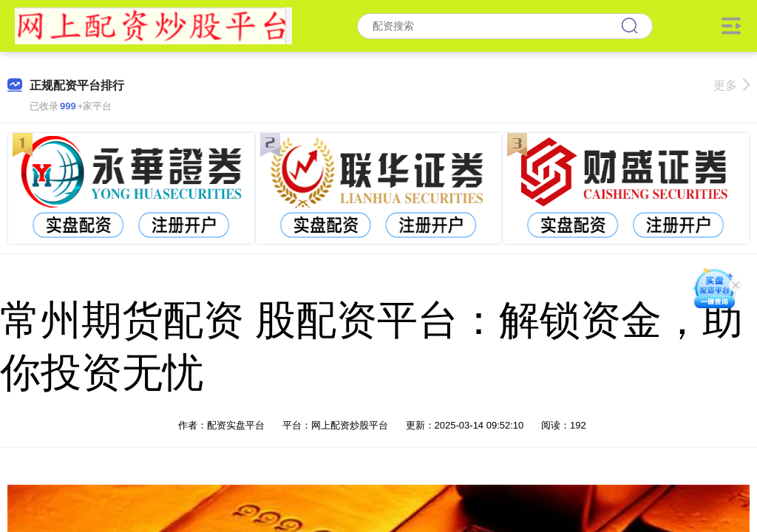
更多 (731, 85)
